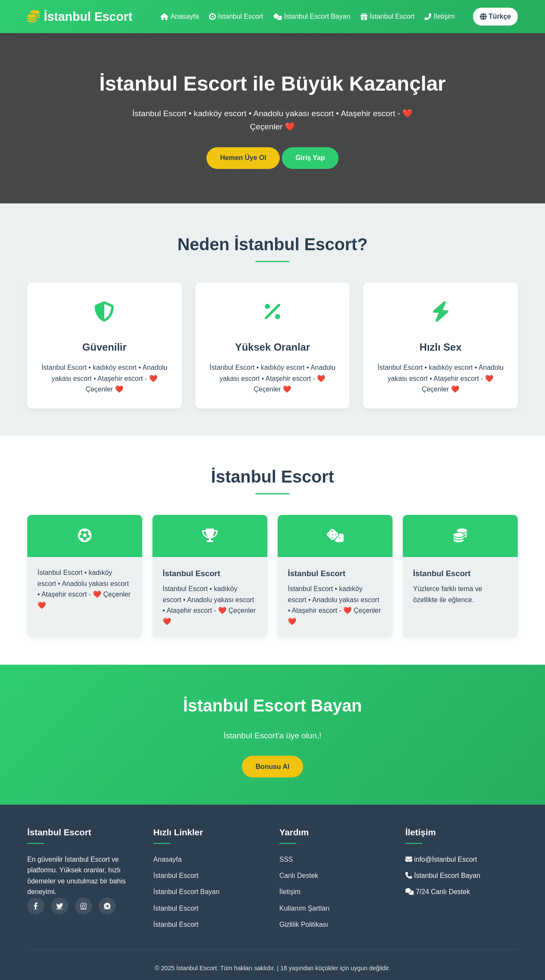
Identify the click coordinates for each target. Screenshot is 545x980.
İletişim (440, 16)
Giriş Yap (310, 158)
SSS (286, 859)
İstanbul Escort (236, 16)
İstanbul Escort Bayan (312, 16)
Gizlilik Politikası (304, 924)
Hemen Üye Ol (243, 158)
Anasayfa (180, 16)
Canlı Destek (299, 876)
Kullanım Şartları (304, 908)
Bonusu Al (272, 767)
